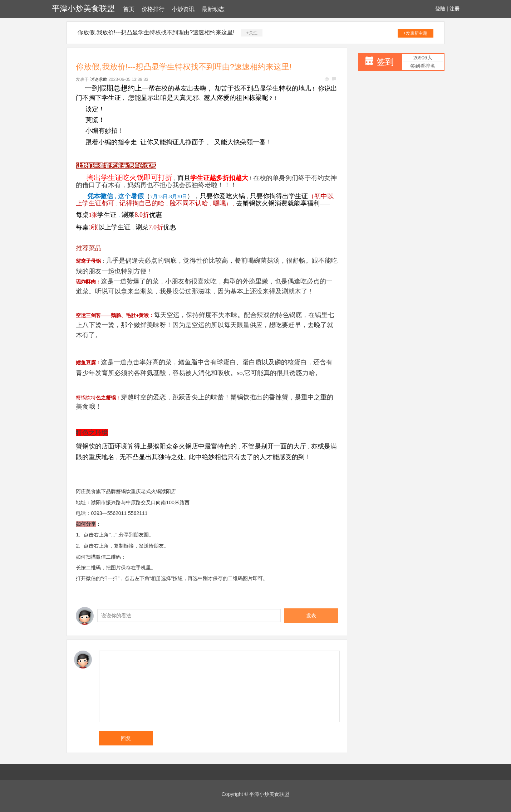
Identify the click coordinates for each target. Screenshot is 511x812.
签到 (385, 62)
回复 (126, 738)
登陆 (440, 9)
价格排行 (153, 9)
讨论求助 (99, 79)
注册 (455, 9)
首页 (129, 9)
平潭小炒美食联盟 (83, 8)
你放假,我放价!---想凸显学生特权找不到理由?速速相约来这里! (156, 32)
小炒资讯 (183, 9)
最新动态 (213, 9)
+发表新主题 (415, 33)
